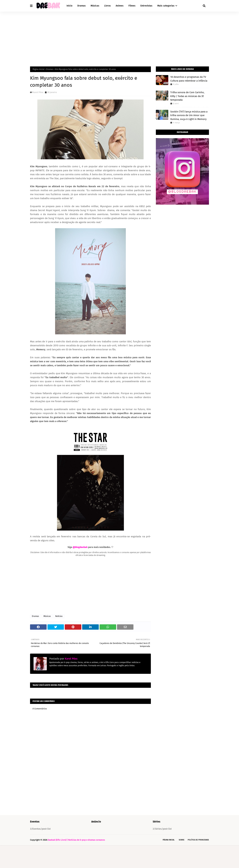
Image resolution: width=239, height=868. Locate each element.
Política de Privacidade (198, 863)
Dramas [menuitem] (81, 6)
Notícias (59, 616)
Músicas (47, 616)
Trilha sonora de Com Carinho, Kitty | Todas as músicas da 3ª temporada (187, 96)
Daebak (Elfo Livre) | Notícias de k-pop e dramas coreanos (76, 863)
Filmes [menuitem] (132, 6)
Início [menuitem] (69, 6)
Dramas (50, 69)
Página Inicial (169, 863)
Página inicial (39, 69)
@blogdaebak (80, 547)
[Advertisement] (119, 37)
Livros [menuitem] (107, 6)
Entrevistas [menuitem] (146, 6)
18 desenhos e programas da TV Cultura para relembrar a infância (189, 79)
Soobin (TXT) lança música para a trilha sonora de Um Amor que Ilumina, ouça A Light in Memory (189, 115)
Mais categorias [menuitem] (166, 6)
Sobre (182, 863)
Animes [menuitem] (120, 6)
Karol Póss (38, 92)
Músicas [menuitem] (95, 6)
